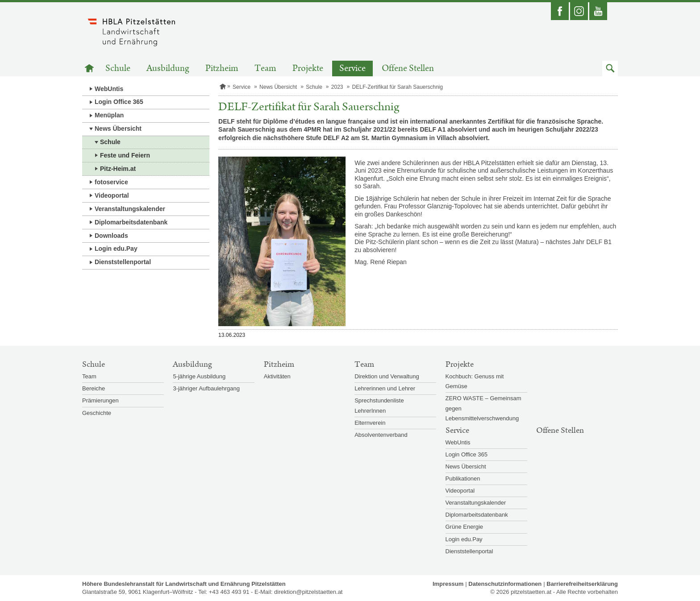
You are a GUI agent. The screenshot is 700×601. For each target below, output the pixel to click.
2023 (337, 87)
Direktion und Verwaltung (387, 376)
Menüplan (109, 115)
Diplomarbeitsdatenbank (131, 222)
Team (265, 68)
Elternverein (370, 423)
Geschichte (97, 413)
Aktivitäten (277, 376)
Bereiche (94, 388)
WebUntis (109, 89)
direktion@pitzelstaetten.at (308, 592)
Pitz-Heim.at (118, 169)
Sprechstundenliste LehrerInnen (379, 405)
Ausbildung (168, 68)
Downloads (111, 236)
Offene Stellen (408, 68)
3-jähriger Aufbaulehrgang (206, 388)
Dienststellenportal (123, 262)
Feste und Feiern (125, 155)
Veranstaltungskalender (130, 209)
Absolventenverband (381, 435)
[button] (610, 68)
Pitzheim (222, 68)
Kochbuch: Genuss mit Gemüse (475, 381)
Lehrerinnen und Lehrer (385, 388)
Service (352, 68)
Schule (118, 68)
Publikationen (463, 479)
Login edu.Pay (116, 249)
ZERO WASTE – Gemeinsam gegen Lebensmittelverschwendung (483, 408)
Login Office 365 (119, 102)
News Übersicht (118, 128)
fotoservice (111, 182)
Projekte (308, 68)
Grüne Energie (465, 527)
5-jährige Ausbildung (199, 376)
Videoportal (112, 195)
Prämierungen (100, 400)
